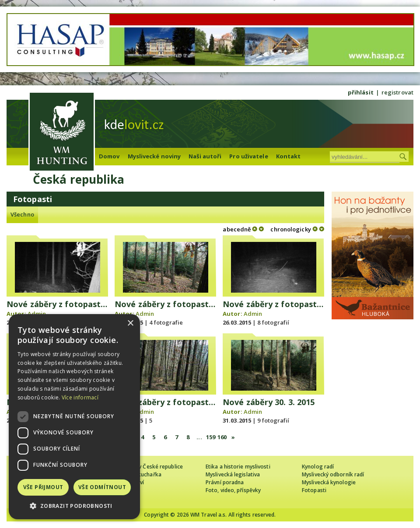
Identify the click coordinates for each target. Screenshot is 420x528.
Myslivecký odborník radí (333, 474)
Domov (109, 156)
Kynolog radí (318, 467)
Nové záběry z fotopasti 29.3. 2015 (183, 402)
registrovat (397, 92)
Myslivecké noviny (154, 156)
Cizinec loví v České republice (146, 467)
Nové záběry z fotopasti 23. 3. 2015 (76, 304)
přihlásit (361, 92)
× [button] (130, 323)
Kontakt (289, 156)
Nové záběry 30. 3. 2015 (269, 402)
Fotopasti (314, 490)
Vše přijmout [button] (43, 487)
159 (211, 437)
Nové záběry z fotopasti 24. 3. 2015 (184, 304)
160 (222, 437)
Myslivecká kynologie (329, 482)
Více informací (80, 397)
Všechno (22, 214)
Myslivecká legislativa (233, 474)
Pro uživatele (248, 156)
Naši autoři (205, 156)
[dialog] (74, 417)
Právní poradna (225, 482)
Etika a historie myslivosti (238, 467)
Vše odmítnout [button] (102, 487)
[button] (74, 506)
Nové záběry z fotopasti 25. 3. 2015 (292, 304)
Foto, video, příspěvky (233, 490)
